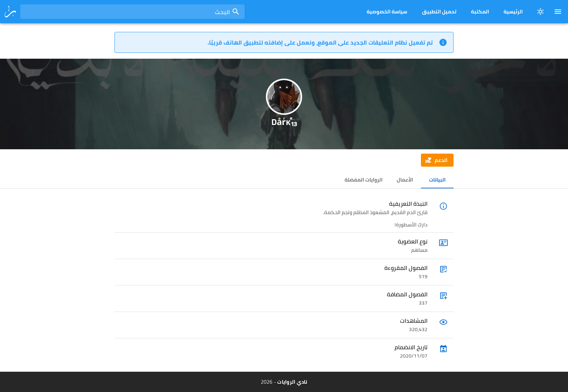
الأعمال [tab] (405, 180)
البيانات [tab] (437, 180)
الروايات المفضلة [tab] (364, 180)
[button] (437, 160)
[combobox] (132, 12)
